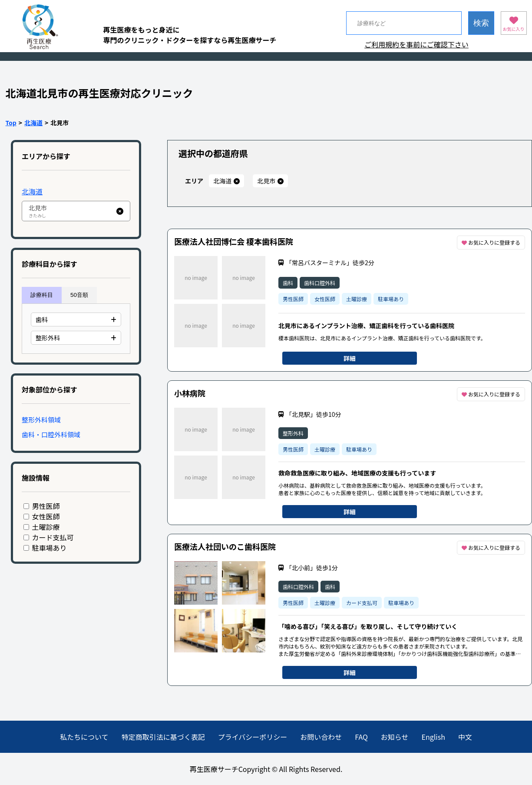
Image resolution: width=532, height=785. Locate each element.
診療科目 (42, 295)
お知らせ (395, 737)
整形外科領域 (41, 420)
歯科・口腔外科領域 (51, 434)
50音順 (79, 295)
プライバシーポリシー (253, 737)
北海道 (33, 123)
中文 (465, 737)
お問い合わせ (321, 737)
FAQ (361, 737)
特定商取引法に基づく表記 (163, 737)
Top (11, 123)
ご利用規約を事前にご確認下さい (416, 44)
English (433, 737)
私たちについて (84, 737)
